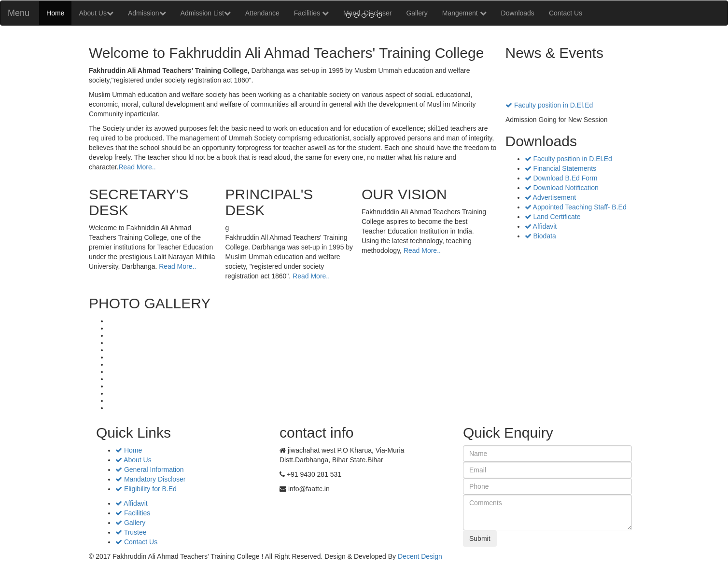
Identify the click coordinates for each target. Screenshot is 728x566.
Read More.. (137, 167)
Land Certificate (553, 217)
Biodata (540, 236)
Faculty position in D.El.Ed (549, 110)
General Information (150, 469)
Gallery (130, 523)
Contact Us (136, 542)
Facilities (133, 513)
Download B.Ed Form (561, 178)
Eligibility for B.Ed (146, 489)
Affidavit (541, 226)
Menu (19, 13)
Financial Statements (561, 168)
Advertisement (551, 197)
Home (55, 13)
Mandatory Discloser (151, 479)
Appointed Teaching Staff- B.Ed (576, 207)
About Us (96, 13)
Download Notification (562, 188)
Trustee (131, 532)
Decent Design (420, 556)
